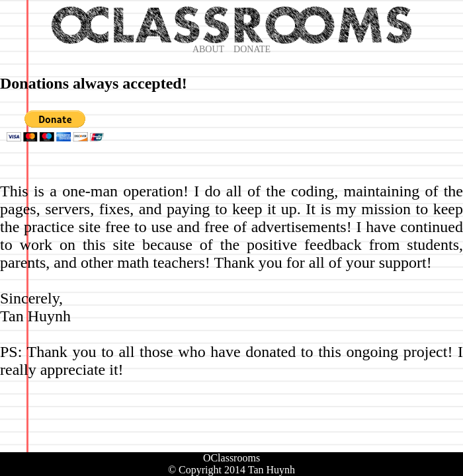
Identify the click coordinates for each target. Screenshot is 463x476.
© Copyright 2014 (207, 470)
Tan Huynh (272, 470)
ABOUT (208, 49)
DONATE (252, 49)
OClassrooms (232, 458)
